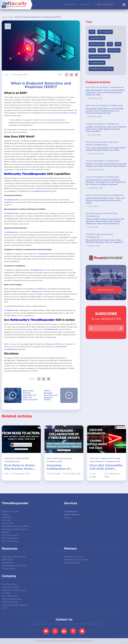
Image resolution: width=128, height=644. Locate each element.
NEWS (102, 50)
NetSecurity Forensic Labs (14, 590)
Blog (11, 17)
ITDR (118, 44)
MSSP (92, 50)
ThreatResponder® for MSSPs (15, 526)
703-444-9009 (93, 624)
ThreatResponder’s (12, 213)
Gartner (73, 113)
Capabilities (7, 517)
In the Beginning (9, 584)
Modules (6, 514)
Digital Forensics (97, 44)
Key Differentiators (10, 535)
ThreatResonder (37, 270)
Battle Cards (7, 560)
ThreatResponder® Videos (14, 566)
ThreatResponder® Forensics (15, 529)
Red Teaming (114, 50)
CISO (92, 32)
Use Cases (6, 520)
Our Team (6, 593)
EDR (8, 26)
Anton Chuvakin (61, 113)
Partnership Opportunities (76, 560)
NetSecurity (13, 174)
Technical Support (10, 538)
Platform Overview (10, 511)
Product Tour (8, 523)
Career (5, 608)
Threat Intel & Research (99, 57)
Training (68, 518)
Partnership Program (73, 557)
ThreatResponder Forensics (101, 69)
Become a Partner (72, 563)
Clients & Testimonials (12, 599)
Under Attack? (71, 5)
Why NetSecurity (9, 596)
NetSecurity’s (20, 320)
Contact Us (86, 5)
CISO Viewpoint (105, 32)
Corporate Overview (11, 587)
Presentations (8, 563)
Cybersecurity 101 (97, 38)
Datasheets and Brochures (14, 557)
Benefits (5, 532)
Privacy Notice (8, 569)
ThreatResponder (34, 174)
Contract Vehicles (10, 602)
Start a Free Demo (105, 4)
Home (4, 17)
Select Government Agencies (15, 605)
